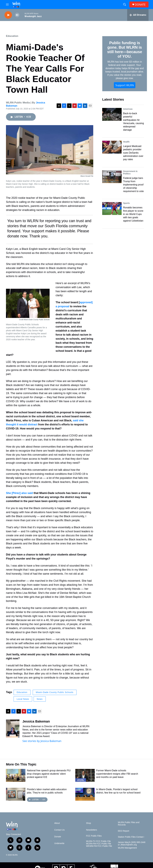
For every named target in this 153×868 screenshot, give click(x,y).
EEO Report (123, 831)
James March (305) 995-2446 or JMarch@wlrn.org (132, 844)
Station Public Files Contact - (131, 837)
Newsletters (92, 830)
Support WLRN (125, 85)
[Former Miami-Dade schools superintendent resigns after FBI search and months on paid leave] (85, 775)
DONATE (140, 5)
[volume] (17, 15)
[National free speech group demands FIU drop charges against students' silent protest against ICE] (16, 775)
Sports (126, 203)
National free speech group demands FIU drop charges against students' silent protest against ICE (49, 774)
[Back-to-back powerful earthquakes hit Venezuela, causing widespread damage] (112, 114)
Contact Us (59, 830)
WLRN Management (127, 848)
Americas (128, 109)
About (57, 823)
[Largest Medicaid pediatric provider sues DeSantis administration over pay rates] (112, 147)
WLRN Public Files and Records (129, 824)
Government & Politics (130, 172)
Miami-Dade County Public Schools (55, 692)
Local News (23, 699)
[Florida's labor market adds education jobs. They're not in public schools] (16, 794)
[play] (8, 15)
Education (12, 36)
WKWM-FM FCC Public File (99, 846)
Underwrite (59, 843)
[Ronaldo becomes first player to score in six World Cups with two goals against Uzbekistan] (112, 209)
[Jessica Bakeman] (13, 728)
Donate (58, 837)
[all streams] (138, 15)
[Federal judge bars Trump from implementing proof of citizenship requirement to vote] (112, 177)
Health (126, 142)
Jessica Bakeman (36, 721)
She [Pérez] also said (19, 493)
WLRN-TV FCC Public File (98, 841)
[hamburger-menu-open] (7, 4)
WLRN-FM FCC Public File (99, 844)
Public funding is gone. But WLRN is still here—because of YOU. (125, 50)
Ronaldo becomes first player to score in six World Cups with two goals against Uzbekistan (133, 214)
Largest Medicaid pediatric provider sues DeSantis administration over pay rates (133, 153)
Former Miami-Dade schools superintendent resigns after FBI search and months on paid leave (117, 774)
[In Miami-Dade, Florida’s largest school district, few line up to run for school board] (85, 794)
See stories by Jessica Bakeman (42, 741)
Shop (89, 823)
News (40, 699)
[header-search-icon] (125, 4)
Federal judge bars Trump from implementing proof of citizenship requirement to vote (133, 185)
